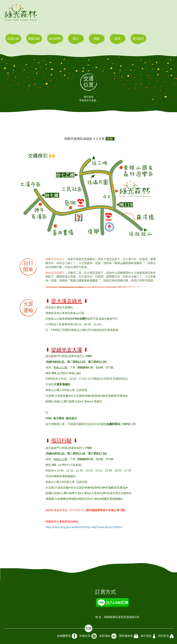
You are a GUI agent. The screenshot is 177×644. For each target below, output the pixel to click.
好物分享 (88, 636)
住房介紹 (13, 39)
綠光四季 (55, 39)
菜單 (117, 39)
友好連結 (108, 636)
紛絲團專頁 (67, 636)
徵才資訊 (148, 636)
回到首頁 (166, 636)
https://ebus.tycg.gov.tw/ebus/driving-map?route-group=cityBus (84, 527)
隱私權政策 (129, 636)
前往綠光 (138, 39)
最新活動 (34, 39)
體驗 (97, 39)
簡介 (76, 39)
